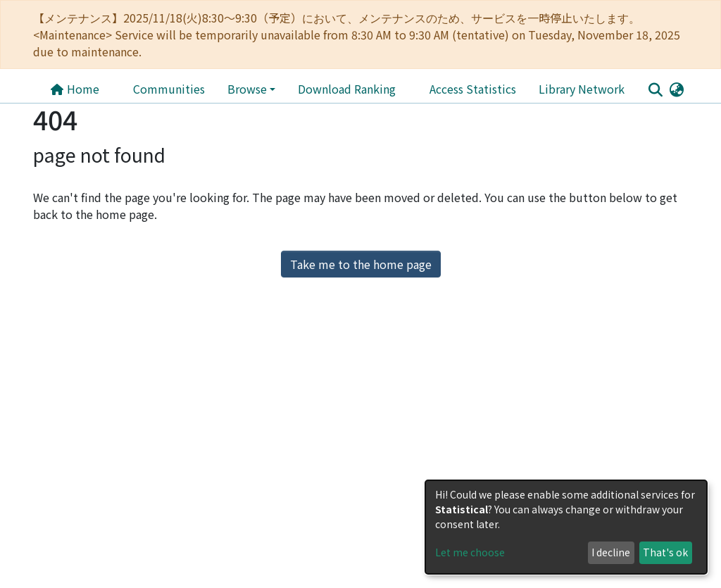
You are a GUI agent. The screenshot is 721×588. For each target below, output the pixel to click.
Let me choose (470, 552)
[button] (676, 89)
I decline (611, 552)
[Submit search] (655, 89)
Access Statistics (473, 89)
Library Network (582, 89)
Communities (169, 89)
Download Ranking (347, 89)
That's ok (665, 552)
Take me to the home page (361, 264)
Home (75, 89)
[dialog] (566, 527)
